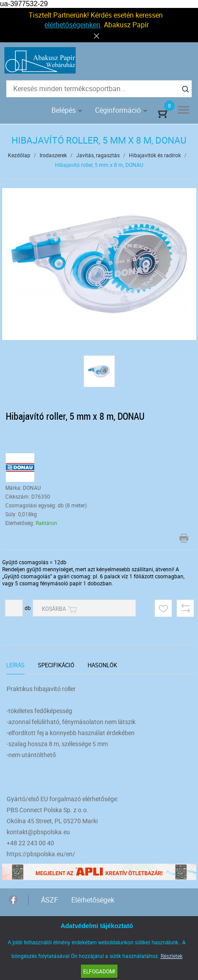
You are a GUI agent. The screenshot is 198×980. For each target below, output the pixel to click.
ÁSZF (49, 900)
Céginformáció (118, 110)
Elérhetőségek (93, 900)
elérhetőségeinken (72, 25)
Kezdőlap (19, 155)
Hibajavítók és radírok (155, 155)
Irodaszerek (53, 155)
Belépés (64, 110)
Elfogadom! (99, 971)
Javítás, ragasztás (98, 155)
